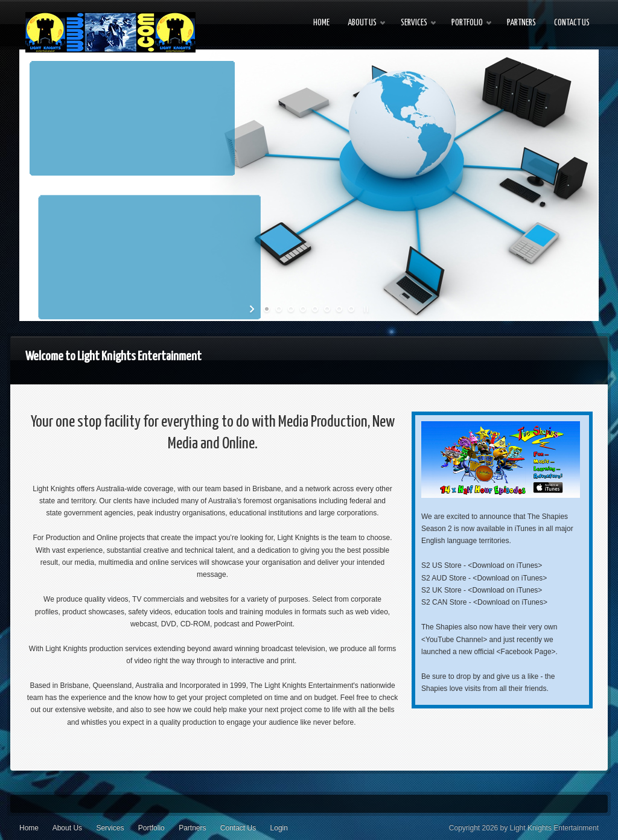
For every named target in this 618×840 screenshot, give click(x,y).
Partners (192, 828)
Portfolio (151, 828)
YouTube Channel (454, 640)
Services (110, 828)
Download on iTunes (505, 565)
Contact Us (238, 828)
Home (29, 828)
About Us (67, 828)
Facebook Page (526, 652)
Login (279, 828)
